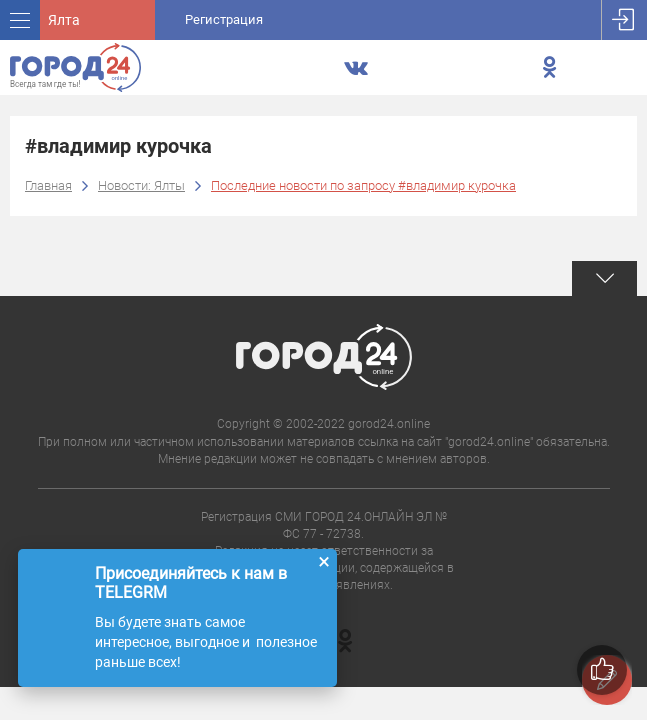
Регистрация (224, 19)
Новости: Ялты (141, 185)
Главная (48, 185)
